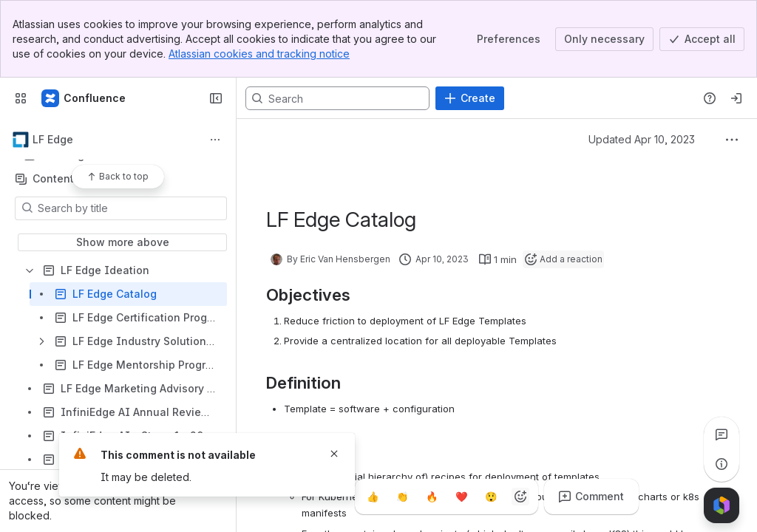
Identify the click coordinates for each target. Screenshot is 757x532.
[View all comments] (722, 434)
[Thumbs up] (373, 497)
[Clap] (402, 497)
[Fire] (432, 497)
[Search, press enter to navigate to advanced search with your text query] (337, 98)
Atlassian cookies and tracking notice (259, 54)
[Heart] (461, 497)
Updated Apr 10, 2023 (642, 139)
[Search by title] (130, 208)
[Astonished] (491, 497)
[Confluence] (84, 98)
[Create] (470, 98)
